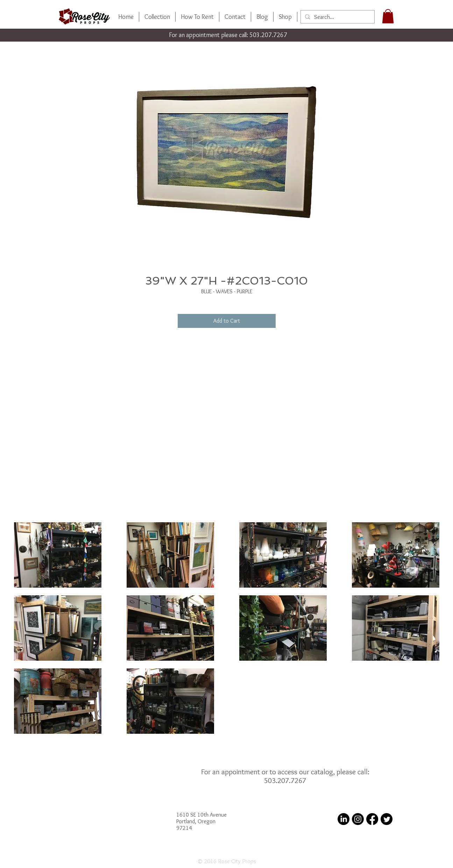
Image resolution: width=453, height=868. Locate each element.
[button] (388, 16)
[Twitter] (387, 819)
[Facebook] (372, 819)
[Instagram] (358, 819)
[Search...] (337, 17)
